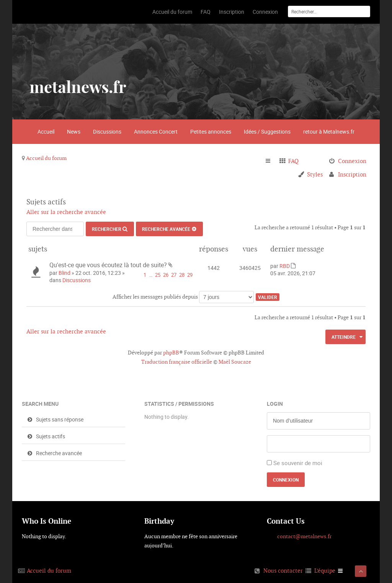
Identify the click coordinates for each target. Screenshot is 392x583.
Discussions (107, 131)
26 (166, 275)
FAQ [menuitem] (293, 161)
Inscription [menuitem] (352, 174)
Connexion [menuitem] (352, 161)
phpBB (171, 353)
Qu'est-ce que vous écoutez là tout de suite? (108, 265)
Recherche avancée (166, 229)
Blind (65, 273)
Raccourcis (271, 161)
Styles (315, 174)
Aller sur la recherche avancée (66, 212)
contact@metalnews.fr (304, 536)
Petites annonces (211, 131)
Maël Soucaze (235, 362)
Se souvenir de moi (298, 463)
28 (182, 275)
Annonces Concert (156, 131)
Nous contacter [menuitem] (283, 571)
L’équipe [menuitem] (325, 571)
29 (190, 275)
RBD (285, 266)
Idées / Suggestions (267, 131)
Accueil (46, 131)
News (74, 131)
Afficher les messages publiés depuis (183, 297)
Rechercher (107, 229)
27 (174, 275)
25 (158, 275)
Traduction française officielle (177, 362)
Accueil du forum (46, 158)
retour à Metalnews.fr (329, 131)
